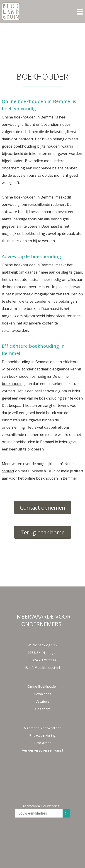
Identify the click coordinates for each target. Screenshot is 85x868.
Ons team (43, 709)
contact (8, 471)
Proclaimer (43, 743)
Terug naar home (43, 532)
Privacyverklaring (42, 735)
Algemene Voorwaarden (43, 728)
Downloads (42, 694)
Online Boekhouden (42, 686)
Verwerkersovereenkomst (43, 750)
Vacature (42, 701)
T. (42, 660)
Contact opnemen (43, 507)
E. (42, 667)
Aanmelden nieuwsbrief (41, 806)
